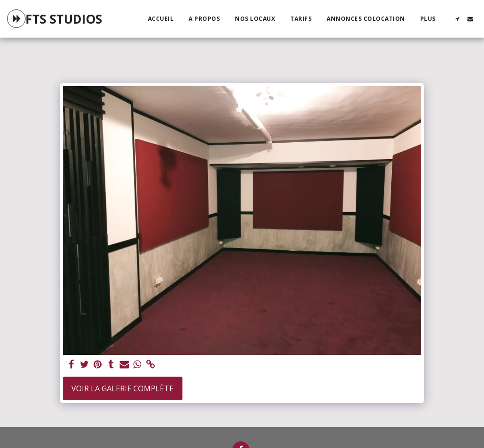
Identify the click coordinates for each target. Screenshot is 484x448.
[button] (457, 19)
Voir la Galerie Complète (122, 388)
